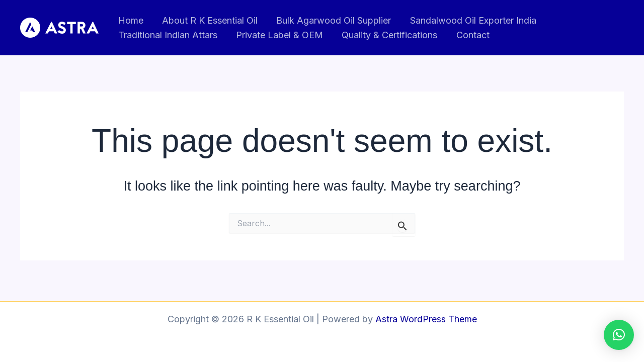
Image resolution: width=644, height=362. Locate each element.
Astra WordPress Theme (426, 319)
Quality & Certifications (388, 35)
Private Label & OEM (278, 35)
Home (130, 20)
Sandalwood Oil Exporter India (471, 20)
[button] (619, 335)
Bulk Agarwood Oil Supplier (332, 20)
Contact (470, 35)
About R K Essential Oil (209, 20)
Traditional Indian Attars (167, 35)
